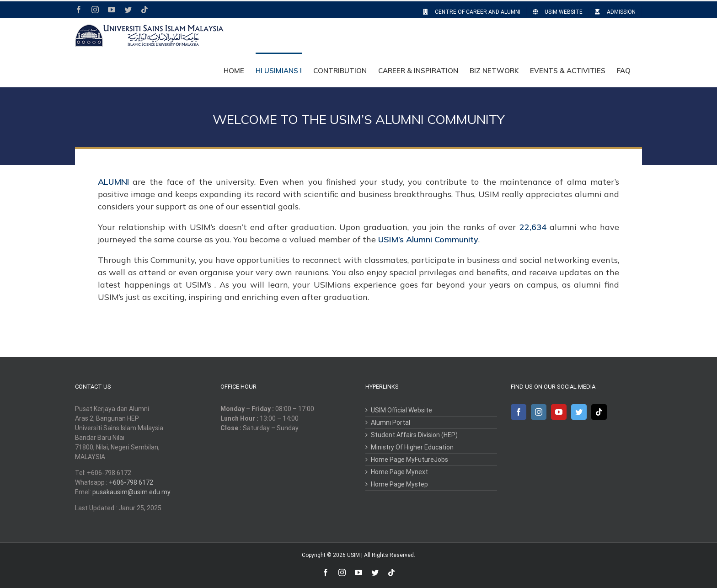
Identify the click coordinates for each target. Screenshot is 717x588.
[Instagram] (539, 412)
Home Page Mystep (399, 484)
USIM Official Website (401, 410)
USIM (353, 555)
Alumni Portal (391, 422)
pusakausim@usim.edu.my (131, 492)
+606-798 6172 (131, 482)
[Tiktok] (599, 412)
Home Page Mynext (399, 472)
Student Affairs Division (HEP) (414, 435)
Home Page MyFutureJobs (409, 460)
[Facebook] (519, 412)
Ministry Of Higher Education (412, 447)
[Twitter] (579, 412)
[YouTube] (559, 412)
